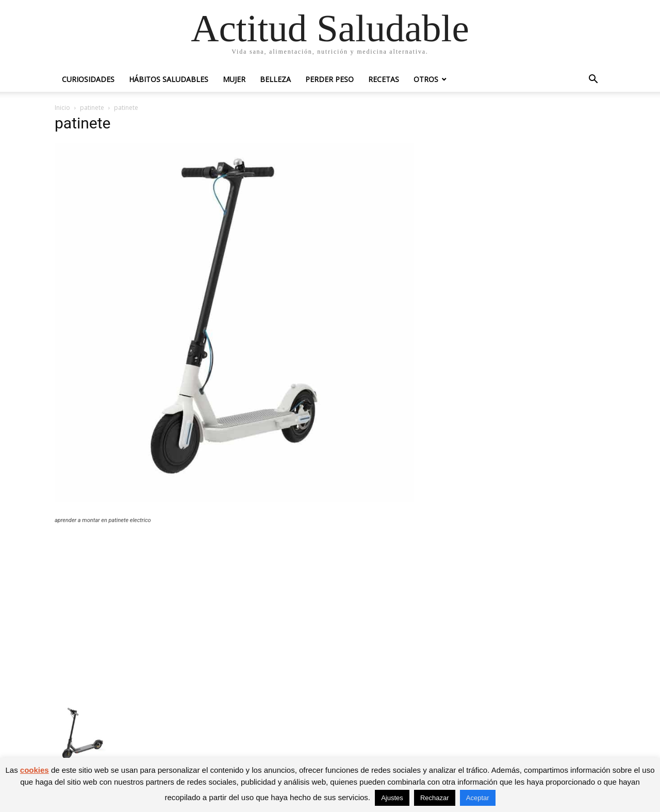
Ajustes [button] (392, 798)
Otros (426, 79)
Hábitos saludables (169, 79)
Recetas (384, 79)
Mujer (234, 79)
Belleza (275, 79)
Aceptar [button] (478, 798)
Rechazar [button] (435, 798)
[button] (593, 80)
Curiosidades (88, 79)
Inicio (62, 108)
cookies (35, 770)
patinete (92, 108)
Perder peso (329, 79)
